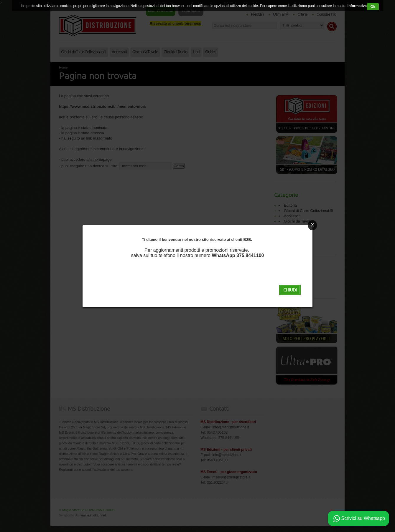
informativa (357, 6)
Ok (373, 7)
